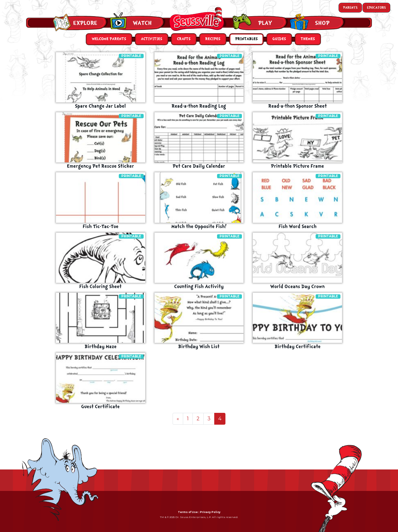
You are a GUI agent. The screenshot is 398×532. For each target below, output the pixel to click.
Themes (308, 39)
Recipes (213, 39)
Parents (350, 8)
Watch (142, 23)
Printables (246, 39)
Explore (85, 23)
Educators (376, 8)
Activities (152, 39)
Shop (322, 23)
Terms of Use (188, 512)
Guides (279, 39)
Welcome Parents (109, 39)
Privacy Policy (210, 512)
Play (265, 23)
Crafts (184, 39)
